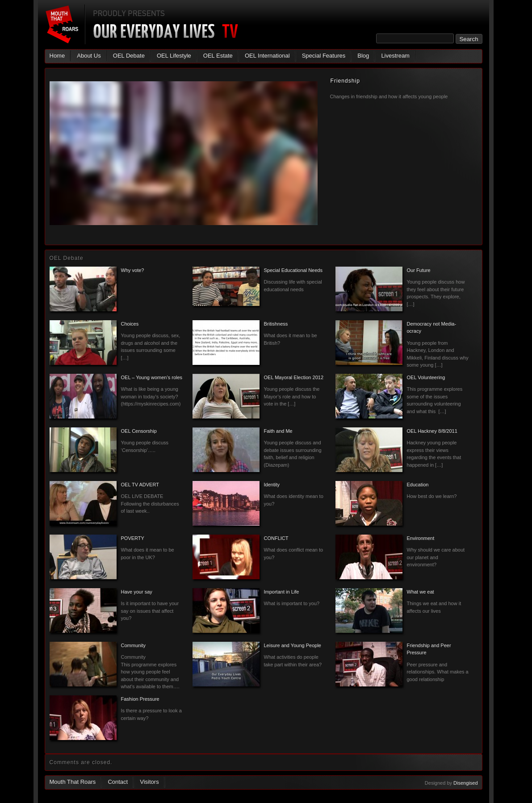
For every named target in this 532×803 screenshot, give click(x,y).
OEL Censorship (139, 431)
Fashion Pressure (140, 699)
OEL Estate (218, 56)
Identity (272, 485)
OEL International (267, 56)
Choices (130, 324)
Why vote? (133, 270)
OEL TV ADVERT (140, 485)
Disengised (465, 783)
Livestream (395, 56)
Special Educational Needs (293, 270)
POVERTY (133, 538)
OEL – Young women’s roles (152, 377)
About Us (89, 56)
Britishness (276, 324)
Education (418, 485)
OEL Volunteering (426, 377)
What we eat (421, 592)
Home (57, 56)
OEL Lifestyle (174, 56)
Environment (421, 538)
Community (134, 645)
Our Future (419, 270)
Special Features (324, 56)
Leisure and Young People (293, 645)
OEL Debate (129, 56)
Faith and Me (278, 431)
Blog (363, 56)
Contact (118, 782)
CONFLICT (276, 538)
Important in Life (282, 592)
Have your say (137, 592)
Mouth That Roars (73, 782)
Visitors (149, 782)
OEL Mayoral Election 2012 (294, 377)
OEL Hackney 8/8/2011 (432, 431)
